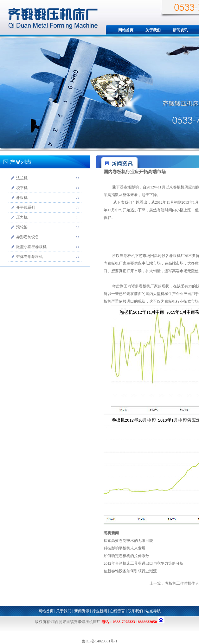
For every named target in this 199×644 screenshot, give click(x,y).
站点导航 (153, 611)
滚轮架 (22, 227)
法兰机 (22, 178)
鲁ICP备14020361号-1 (100, 641)
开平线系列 (26, 207)
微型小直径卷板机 (31, 247)
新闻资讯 (180, 30)
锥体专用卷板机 (29, 257)
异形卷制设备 (28, 237)
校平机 (22, 188)
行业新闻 (99, 611)
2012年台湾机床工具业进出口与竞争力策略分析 (144, 563)
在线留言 (117, 611)
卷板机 (22, 198)
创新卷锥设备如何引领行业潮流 (130, 571)
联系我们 (135, 611)
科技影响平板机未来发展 (125, 548)
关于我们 (153, 30)
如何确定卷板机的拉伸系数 (126, 556)
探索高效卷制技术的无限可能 (128, 541)
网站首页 (126, 30)
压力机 (22, 217)
